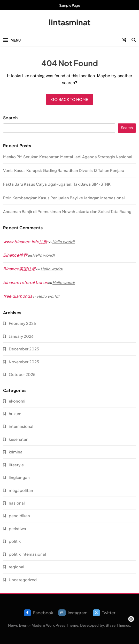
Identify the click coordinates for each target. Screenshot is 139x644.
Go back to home (70, 99)
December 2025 (24, 349)
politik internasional (27, 554)
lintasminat (70, 22)
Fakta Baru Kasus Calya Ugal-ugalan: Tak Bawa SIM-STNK (57, 184)
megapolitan (21, 490)
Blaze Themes (118, 625)
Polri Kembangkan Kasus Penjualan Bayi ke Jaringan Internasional (64, 198)
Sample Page (70, 5)
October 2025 (22, 374)
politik (15, 541)
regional (17, 567)
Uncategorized (23, 580)
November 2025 (24, 362)
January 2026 (21, 336)
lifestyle (16, 465)
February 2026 (22, 323)
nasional (17, 503)
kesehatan (19, 439)
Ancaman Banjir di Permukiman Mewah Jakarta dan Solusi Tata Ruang (67, 211)
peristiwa (17, 528)
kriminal (16, 452)
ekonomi (17, 401)
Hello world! (63, 242)
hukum (15, 414)
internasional (21, 426)
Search (10, 118)
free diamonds (18, 296)
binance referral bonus (25, 282)
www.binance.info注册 (25, 242)
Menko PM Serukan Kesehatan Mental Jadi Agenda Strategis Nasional (68, 157)
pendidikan (19, 516)
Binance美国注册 (19, 269)
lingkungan (19, 477)
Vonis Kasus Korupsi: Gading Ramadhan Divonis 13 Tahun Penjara (64, 170)
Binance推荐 (15, 255)
